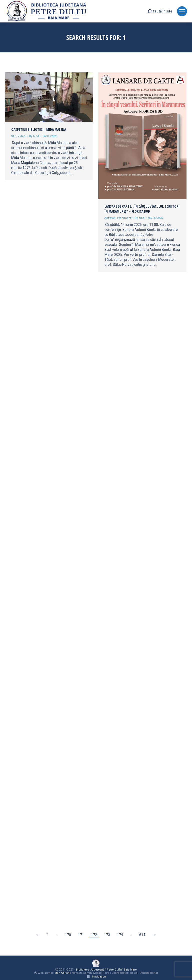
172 (94, 935)
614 (142, 935)
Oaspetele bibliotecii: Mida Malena (39, 129)
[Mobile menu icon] (182, 11)
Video (22, 136)
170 (68, 935)
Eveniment (124, 218)
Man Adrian (62, 973)
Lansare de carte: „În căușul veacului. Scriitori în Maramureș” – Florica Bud (142, 209)
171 (81, 935)
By (34, 136)
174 (120, 935)
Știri (14, 136)
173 (107, 935)
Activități (110, 218)
